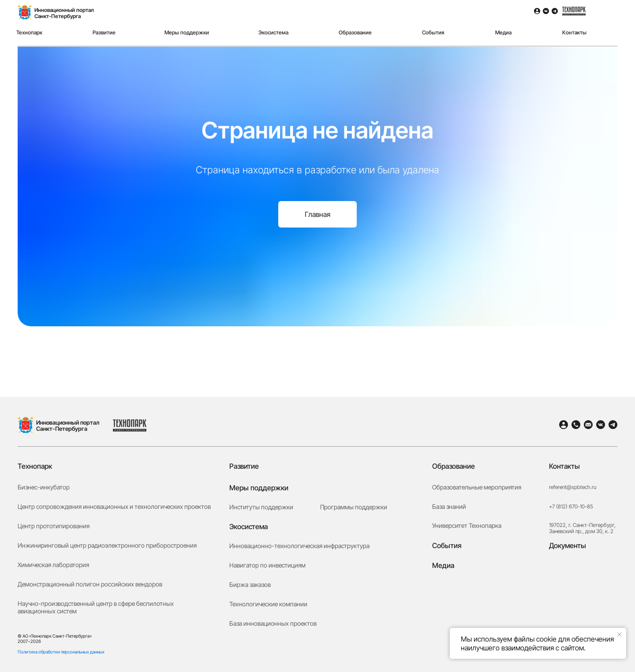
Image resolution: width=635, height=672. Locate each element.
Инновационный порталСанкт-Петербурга (64, 13)
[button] (582, 608)
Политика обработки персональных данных (61, 652)
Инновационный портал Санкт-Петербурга (68, 426)
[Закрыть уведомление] (620, 635)
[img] (607, 20)
